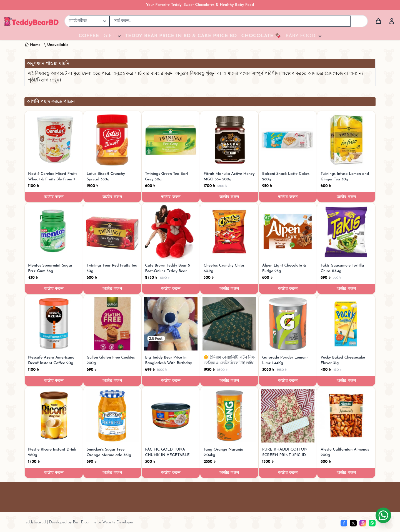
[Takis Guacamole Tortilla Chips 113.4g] (346, 232)
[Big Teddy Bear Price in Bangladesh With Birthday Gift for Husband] (171, 324)
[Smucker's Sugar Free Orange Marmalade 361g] (112, 416)
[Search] (359, 21)
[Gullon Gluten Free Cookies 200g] (112, 324)
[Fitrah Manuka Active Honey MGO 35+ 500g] (229, 140)
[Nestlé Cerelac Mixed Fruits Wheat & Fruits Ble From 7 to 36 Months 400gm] (54, 140)
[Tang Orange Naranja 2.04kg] (229, 416)
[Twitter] (353, 523)
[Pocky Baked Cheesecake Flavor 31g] (346, 324)
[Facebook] (344, 523)
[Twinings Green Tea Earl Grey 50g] (171, 140)
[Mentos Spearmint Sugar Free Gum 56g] (54, 232)
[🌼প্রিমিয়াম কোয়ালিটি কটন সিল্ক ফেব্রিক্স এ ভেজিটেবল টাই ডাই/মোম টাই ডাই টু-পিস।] (229, 324)
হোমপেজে (334, 74)
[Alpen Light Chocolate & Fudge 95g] (288, 232)
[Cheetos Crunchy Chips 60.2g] (229, 232)
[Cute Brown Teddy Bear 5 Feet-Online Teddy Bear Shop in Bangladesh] (171, 232)
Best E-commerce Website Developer (103, 522)
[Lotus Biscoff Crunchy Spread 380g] (112, 140)
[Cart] (378, 21)
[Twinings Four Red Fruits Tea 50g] (112, 232)
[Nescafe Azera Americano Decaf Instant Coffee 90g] (54, 324)
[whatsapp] (372, 523)
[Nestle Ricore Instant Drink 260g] (54, 416)
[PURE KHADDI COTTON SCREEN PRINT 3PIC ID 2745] (288, 416)
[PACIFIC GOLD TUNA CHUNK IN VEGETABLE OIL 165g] (171, 416)
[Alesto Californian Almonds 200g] (346, 416)
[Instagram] (363, 523)
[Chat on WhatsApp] (383, 515)
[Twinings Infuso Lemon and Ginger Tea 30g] (346, 140)
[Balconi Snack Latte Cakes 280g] (288, 140)
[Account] (392, 21)
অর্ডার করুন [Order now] (54, 197)
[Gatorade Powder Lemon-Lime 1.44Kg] (288, 324)
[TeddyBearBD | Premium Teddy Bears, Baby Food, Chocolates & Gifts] (31, 21)
